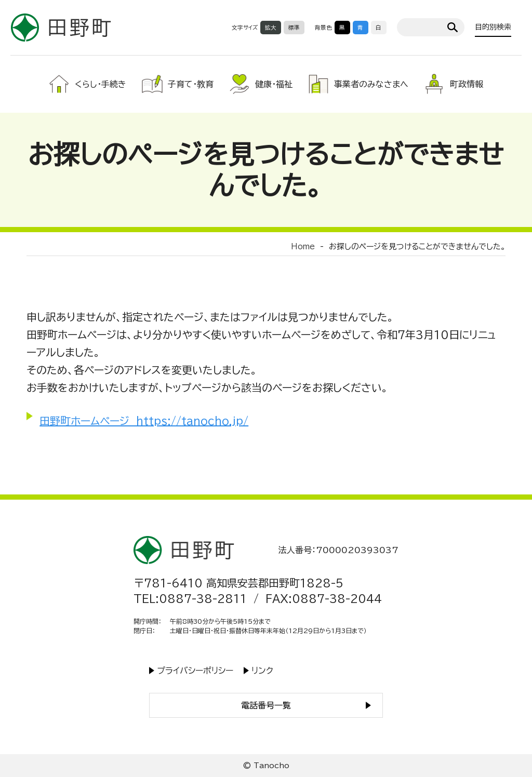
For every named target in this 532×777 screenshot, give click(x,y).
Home (303, 246)
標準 (294, 28)
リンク (262, 671)
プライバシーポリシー (195, 671)
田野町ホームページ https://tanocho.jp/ (144, 421)
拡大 (271, 28)
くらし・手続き (101, 84)
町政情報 (467, 84)
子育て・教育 (191, 84)
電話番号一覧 (266, 705)
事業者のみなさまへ (371, 84)
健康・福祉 (274, 84)
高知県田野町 (61, 27)
